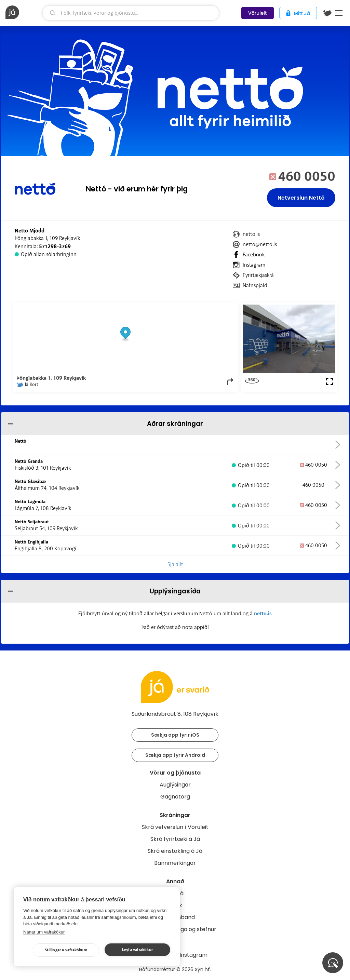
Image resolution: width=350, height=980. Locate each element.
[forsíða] (23, 12)
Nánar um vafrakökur (44, 932)
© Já (164, 308)
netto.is (251, 234)
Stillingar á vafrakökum (66, 950)
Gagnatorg (175, 797)
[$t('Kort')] (327, 13)
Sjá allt (175, 564)
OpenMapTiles (221, 308)
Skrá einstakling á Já (175, 851)
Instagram (254, 265)
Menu (339, 13)
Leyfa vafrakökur (137, 950)
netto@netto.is (260, 244)
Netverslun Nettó (301, 198)
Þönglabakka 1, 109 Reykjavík (47, 238)
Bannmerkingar (175, 863)
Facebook (254, 255)
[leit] (131, 13)
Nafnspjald (255, 285)
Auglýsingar (175, 785)
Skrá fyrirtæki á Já (175, 839)
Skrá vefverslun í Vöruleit (175, 827)
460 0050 (307, 177)
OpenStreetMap (188, 308)
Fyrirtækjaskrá (258, 275)
